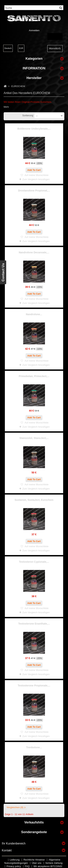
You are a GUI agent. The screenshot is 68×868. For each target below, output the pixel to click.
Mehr (6, 107)
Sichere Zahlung (54, 863)
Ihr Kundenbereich (14, 843)
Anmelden (34, 30)
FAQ (28, 866)
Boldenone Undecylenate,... (34, 129)
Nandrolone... (34, 314)
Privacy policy (14, 866)
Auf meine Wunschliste (36, 175)
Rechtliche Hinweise (34, 860)
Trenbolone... (34, 747)
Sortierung (28, 115)
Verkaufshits (34, 822)
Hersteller (34, 78)
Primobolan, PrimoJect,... (34, 376)
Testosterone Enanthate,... (34, 624)
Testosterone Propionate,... (34, 685)
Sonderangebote (34, 832)
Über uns (37, 863)
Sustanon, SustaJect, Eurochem (34, 500)
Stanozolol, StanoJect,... (34, 438)
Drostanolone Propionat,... (34, 191)
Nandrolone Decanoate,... (34, 252)
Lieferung (15, 860)
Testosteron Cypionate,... (34, 562)
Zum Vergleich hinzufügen (36, 179)
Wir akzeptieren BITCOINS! (48, 866)
